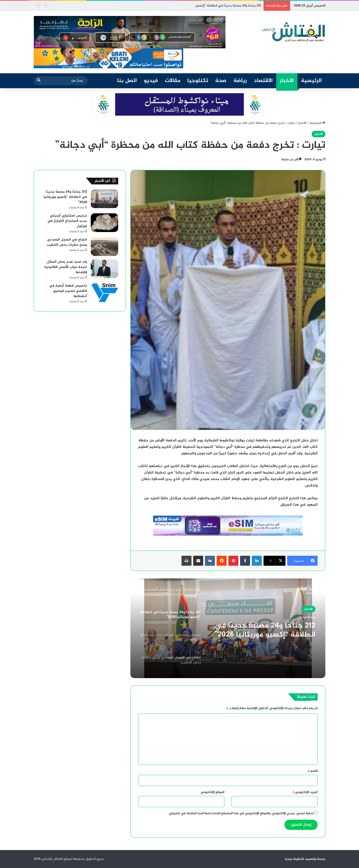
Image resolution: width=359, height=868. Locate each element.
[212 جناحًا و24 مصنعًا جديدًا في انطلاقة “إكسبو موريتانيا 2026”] (104, 199)
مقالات (173, 81)
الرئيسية (311, 81)
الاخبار (287, 81)
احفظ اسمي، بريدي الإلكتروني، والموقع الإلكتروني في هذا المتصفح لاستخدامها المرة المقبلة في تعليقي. (241, 813)
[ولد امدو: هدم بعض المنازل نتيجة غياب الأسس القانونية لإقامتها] (104, 269)
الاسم (313, 771)
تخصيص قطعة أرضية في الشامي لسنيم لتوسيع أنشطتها (68, 291)
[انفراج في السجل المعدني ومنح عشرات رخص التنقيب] (104, 247)
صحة (221, 81)
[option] (228, 628)
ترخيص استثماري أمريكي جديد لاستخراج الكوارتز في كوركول (67, 221)
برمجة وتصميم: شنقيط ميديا (305, 859)
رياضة (240, 81)
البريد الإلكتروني (305, 792)
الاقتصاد (263, 81)
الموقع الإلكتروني (213, 792)
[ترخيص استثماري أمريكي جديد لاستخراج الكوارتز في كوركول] (104, 223)
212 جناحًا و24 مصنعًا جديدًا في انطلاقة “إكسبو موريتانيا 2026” (265, 630)
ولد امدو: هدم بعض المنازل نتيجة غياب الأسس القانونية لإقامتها (66, 267)
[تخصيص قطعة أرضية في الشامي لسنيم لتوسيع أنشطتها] (104, 293)
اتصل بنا (127, 81)
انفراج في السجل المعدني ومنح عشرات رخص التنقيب (67, 242)
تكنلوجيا (198, 81)
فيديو (151, 81)
